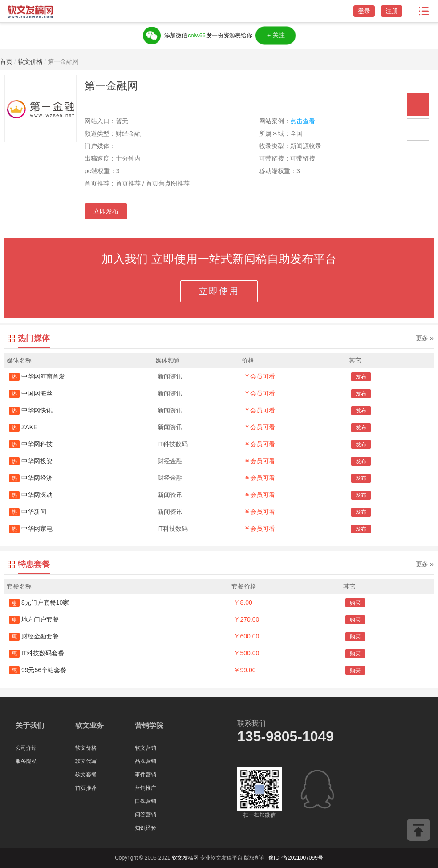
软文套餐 (86, 775)
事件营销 (146, 775)
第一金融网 (63, 61)
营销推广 (146, 788)
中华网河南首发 (37, 376)
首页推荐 (86, 788)
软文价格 (30, 61)
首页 (6, 61)
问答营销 (146, 815)
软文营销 (146, 748)
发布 (361, 377)
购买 (355, 603)
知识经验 (146, 828)
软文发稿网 (185, 858)
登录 (364, 11)
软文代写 (86, 761)
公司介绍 (26, 748)
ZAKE (23, 427)
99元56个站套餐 (38, 670)
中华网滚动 (31, 495)
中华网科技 (31, 444)
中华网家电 (31, 529)
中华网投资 (31, 461)
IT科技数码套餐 (36, 653)
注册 (392, 11)
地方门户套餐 (34, 619)
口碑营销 (146, 801)
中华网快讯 (31, 410)
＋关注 (275, 36)
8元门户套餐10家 (39, 602)
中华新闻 (28, 512)
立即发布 (106, 211)
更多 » (425, 338)
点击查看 (303, 121)
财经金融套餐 (34, 636)
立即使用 (219, 291)
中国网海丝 (31, 393)
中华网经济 (31, 478)
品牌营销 (146, 761)
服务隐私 (26, 761)
